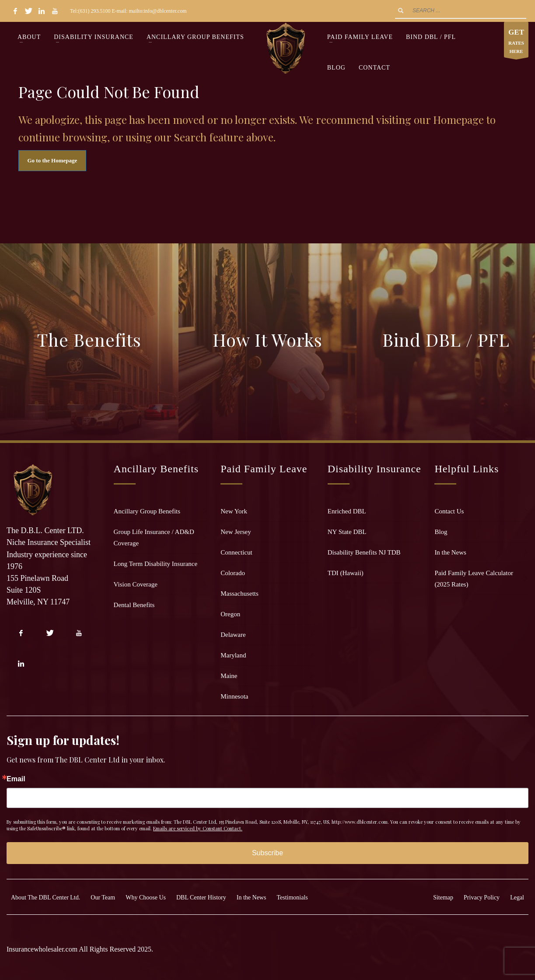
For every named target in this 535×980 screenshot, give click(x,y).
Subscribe (267, 853)
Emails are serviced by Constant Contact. (198, 828)
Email (16, 779)
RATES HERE (516, 42)
